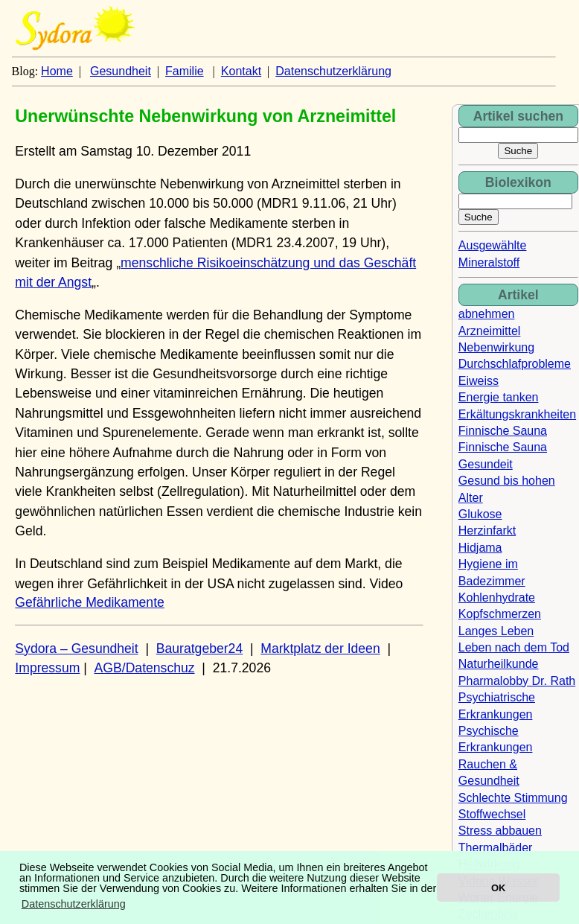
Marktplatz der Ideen (320, 649)
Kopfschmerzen (500, 614)
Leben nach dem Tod (514, 647)
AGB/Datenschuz (145, 668)
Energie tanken (499, 397)
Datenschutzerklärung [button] (74, 904)
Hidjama (480, 548)
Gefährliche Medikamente (89, 602)
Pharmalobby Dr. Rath (517, 681)
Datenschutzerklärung (333, 71)
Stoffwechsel (492, 814)
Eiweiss (479, 381)
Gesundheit (121, 71)
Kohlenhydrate (497, 598)
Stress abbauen (500, 831)
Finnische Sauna (503, 431)
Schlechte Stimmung (513, 798)
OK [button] (498, 888)
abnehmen (487, 314)
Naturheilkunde (499, 664)
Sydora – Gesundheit (76, 649)
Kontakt (241, 71)
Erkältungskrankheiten (517, 414)
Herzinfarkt (487, 530)
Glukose (480, 514)
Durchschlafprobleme (515, 364)
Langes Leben (496, 631)
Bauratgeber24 (199, 649)
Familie (185, 71)
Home (57, 71)
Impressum (47, 668)
